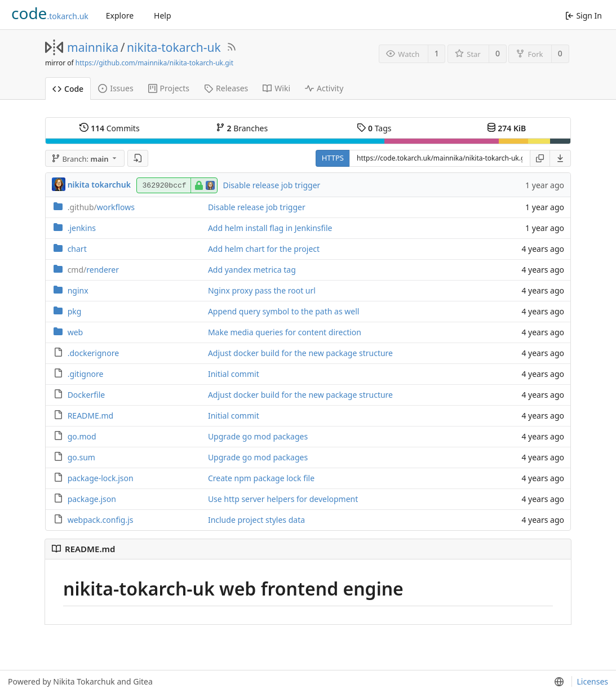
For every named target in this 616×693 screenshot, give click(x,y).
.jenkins (82, 228)
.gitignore (86, 374)
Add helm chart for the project (264, 249)
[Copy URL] (540, 158)
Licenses (592, 681)
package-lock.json (101, 478)
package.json (92, 499)
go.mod (82, 436)
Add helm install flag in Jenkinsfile (270, 228)
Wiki (276, 88)
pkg (75, 311)
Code (68, 89)
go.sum (81, 457)
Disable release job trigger (272, 185)
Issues (116, 88)
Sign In (584, 15)
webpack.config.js (101, 520)
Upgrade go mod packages (258, 436)
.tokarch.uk (50, 13)
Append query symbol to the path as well (284, 311)
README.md (91, 416)
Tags (374, 128)
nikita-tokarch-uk (174, 47)
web (76, 332)
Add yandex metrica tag (252, 270)
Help (163, 15)
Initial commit (234, 374)
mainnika (93, 47)
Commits (109, 128)
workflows (101, 207)
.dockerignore (93, 353)
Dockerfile (87, 395)
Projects (169, 88)
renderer (93, 270)
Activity (324, 88)
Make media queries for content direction (285, 332)
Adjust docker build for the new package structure (300, 353)
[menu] (560, 158)
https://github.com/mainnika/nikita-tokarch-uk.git (154, 63)
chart (77, 249)
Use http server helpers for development (283, 499)
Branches (242, 128)
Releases (226, 88)
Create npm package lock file (261, 478)
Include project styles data (256, 520)
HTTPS (333, 158)
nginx (78, 290)
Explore (120, 15)
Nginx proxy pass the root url (262, 290)
